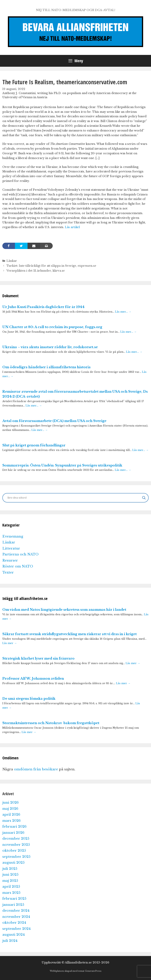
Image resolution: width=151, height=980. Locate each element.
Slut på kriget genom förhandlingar (34, 445)
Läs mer (10, 643)
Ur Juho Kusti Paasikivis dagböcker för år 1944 (43, 307)
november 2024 (16, 917)
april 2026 (11, 815)
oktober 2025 (14, 851)
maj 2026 (10, 809)
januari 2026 (13, 833)
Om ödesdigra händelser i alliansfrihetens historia (46, 367)
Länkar (12, 261)
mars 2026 (12, 821)
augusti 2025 (13, 863)
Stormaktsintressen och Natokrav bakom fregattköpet (51, 723)
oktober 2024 (14, 923)
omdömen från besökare (36, 769)
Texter (8, 572)
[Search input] (74, 498)
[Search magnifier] (144, 498)
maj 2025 (10, 881)
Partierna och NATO (20, 554)
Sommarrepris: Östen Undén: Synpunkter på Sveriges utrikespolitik (62, 465)
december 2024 (16, 911)
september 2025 (16, 857)
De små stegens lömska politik (29, 699)
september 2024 (17, 929)
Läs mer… (123, 312)
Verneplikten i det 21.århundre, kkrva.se (36, 271)
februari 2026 (14, 827)
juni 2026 (11, 803)
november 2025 (16, 845)
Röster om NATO (18, 566)
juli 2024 (10, 941)
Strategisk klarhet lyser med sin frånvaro (38, 658)
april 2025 (11, 887)
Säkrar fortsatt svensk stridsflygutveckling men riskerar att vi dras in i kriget (70, 634)
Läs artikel (72, 227)
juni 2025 (10, 875)
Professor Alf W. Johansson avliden (33, 679)
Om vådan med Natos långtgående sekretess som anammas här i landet (64, 610)
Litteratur (11, 548)
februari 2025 (14, 899)
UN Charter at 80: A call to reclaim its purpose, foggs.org (52, 327)
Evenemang (13, 536)
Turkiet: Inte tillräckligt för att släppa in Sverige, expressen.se (51, 266)
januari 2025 (13, 905)
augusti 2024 (14, 935)
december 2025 (16, 839)
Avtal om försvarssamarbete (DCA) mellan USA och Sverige (54, 421)
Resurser (10, 560)
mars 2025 (11, 893)
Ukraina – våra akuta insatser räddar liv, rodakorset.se (50, 347)
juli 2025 (10, 869)
